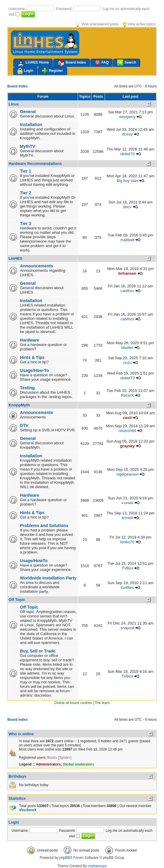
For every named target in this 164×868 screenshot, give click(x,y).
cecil (127, 418)
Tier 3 (26, 223)
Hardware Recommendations (35, 164)
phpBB (65, 858)
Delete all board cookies (73, 703)
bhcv (127, 207)
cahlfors (127, 291)
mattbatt (127, 240)
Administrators (48, 764)
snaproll (127, 628)
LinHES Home (33, 63)
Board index (71, 63)
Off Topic (17, 600)
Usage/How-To (34, 370)
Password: (65, 9)
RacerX (127, 395)
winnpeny (127, 117)
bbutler (127, 348)
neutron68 (127, 431)
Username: (18, 9)
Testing (27, 388)
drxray (127, 134)
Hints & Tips (32, 357)
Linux (14, 104)
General (28, 112)
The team (102, 703)
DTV (24, 425)
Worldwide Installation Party (48, 578)
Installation (31, 125)
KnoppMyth (19, 405)
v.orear (127, 503)
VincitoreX (28, 810)
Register (53, 71)
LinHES (15, 258)
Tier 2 (26, 193)
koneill (127, 518)
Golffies (127, 588)
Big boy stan (127, 181)
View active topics (139, 24)
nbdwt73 (127, 154)
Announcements (37, 266)
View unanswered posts (97, 24)
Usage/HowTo (34, 561)
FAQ (102, 63)
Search (127, 63)
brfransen (127, 273)
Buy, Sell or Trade (38, 651)
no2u (127, 363)
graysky (127, 446)
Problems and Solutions (44, 526)
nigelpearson (127, 474)
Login (25, 71)
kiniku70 (127, 542)
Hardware (30, 340)
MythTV (28, 146)
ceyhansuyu (97, 866)
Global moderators (78, 764)
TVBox (127, 568)
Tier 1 (26, 171)
